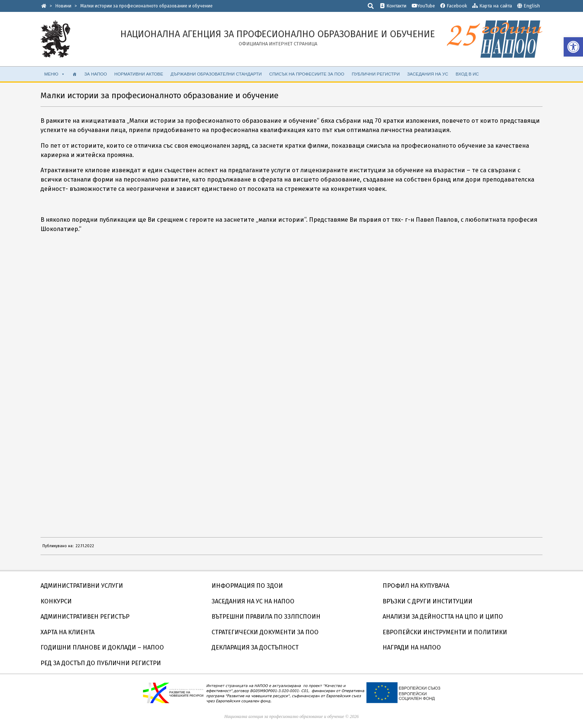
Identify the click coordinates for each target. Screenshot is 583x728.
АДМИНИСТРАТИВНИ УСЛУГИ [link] (82, 586)
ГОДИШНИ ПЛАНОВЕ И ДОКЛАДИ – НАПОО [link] (102, 647)
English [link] (532, 6)
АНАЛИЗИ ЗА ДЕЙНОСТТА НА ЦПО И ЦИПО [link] (443, 617)
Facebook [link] (454, 6)
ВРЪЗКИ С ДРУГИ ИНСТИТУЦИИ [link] (428, 601)
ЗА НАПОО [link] (96, 74)
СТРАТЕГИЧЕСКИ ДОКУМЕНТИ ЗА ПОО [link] (265, 632)
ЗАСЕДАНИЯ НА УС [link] (428, 74)
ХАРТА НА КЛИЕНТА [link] (67, 632)
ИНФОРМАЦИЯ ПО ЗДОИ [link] (247, 586)
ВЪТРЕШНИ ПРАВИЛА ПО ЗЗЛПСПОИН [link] (266, 617)
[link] (573, 47)
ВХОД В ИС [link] (467, 74)
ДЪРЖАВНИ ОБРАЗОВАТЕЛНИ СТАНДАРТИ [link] (216, 74)
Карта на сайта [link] (492, 6)
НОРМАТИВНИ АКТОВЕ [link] (139, 74)
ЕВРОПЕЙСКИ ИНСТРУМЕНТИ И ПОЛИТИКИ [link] (445, 632)
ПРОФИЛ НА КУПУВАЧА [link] (416, 586)
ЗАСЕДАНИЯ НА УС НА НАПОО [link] (253, 601)
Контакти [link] (393, 6)
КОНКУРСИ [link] (56, 601)
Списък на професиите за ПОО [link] (307, 74)
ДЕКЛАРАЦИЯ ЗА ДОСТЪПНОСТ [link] (255, 647)
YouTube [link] (423, 6)
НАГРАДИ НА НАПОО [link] (412, 647)
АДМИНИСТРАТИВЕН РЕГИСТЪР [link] (85, 617)
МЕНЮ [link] (55, 74)
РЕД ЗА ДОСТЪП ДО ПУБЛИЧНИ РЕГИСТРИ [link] (101, 663)
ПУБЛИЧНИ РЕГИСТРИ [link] (376, 74)
